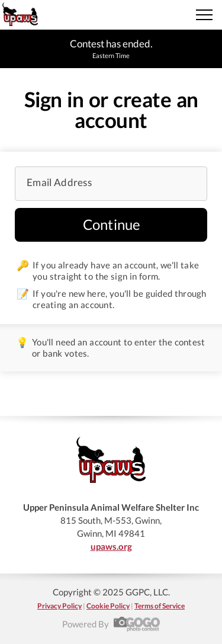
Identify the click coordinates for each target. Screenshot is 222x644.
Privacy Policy (59, 606)
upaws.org (111, 546)
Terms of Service (160, 606)
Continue (112, 224)
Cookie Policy (108, 606)
